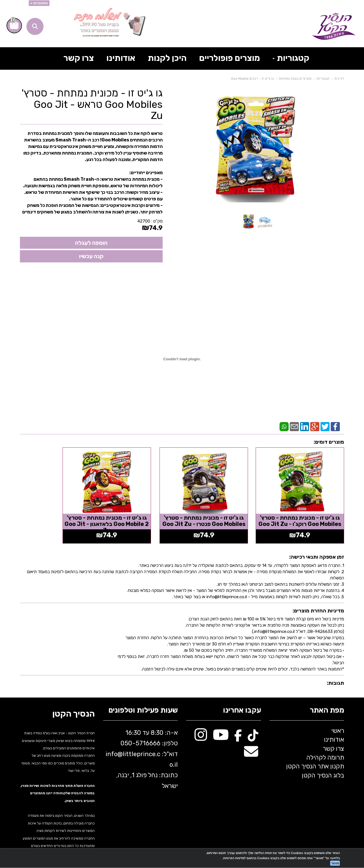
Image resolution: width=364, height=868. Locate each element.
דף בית (339, 79)
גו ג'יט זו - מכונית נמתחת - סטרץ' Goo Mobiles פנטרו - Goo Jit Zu (224, 513)
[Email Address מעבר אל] (251, 744)
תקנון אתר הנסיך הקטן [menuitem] (315, 756)
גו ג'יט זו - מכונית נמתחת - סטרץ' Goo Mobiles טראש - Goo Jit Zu (92, 104)
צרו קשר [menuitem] (79, 58)
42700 (144, 221)
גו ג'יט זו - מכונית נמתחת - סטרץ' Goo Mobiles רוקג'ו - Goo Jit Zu (307, 513)
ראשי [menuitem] (338, 720)
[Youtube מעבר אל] (221, 727)
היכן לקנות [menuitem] (167, 58)
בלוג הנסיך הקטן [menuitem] (323, 765)
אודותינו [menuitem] (121, 58)
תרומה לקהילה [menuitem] (325, 747)
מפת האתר (327, 700)
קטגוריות (323, 79)
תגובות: (335, 673)
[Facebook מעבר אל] (238, 727)
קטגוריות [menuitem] (291, 58)
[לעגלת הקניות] (14, 26)
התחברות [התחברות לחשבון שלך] (39, 3)
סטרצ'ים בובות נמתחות (295, 79)
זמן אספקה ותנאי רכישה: (317, 546)
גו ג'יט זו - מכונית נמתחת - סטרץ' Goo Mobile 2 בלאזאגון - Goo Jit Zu (140, 513)
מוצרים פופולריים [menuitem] (229, 58)
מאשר (335, 863)
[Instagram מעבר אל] (201, 727)
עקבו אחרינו (242, 700)
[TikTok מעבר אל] (253, 727)
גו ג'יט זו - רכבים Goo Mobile (252, 79)
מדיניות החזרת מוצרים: (318, 600)
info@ (114, 743)
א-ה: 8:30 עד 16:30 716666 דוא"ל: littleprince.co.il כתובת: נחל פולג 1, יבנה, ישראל (142, 749)
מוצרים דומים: (329, 442)
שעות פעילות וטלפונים (143, 700)
